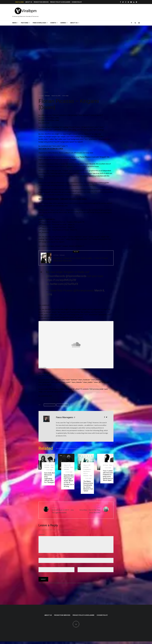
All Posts (41, 96)
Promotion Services (41, 2)
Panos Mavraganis (64, 417)
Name (41, 559)
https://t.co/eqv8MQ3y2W (61, 280)
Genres (63, 23)
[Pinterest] (128, 2)
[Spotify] (136, 2)
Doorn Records (50, 405)
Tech (91, 476)
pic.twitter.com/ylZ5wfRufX (62, 284)
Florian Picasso (63, 405)
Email (40, 568)
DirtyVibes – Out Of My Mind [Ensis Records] (89, 510)
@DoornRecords (56, 276)
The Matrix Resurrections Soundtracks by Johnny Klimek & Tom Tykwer (88, 486)
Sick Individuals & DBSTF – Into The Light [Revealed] (63, 510)
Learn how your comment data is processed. (81, 585)
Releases (47, 96)
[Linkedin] (134, 2)
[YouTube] (131, 2)
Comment (42, 534)
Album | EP (67, 465)
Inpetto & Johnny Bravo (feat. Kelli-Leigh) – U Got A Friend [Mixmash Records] (81, 259)
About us (29, 2)
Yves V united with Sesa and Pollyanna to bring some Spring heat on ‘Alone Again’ (108, 476)
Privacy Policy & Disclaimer (60, 2)
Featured (25, 23)
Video (52, 467)
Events (53, 23)
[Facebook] (120, 2)
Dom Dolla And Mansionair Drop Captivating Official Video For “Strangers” (50, 478)
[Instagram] (126, 2)
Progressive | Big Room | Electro (87, 471)
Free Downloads (39, 23)
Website (80, 568)
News (14, 23)
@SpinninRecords (76, 276)
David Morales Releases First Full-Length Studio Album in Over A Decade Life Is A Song (69, 481)
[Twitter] (123, 2)
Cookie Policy (77, 2)
